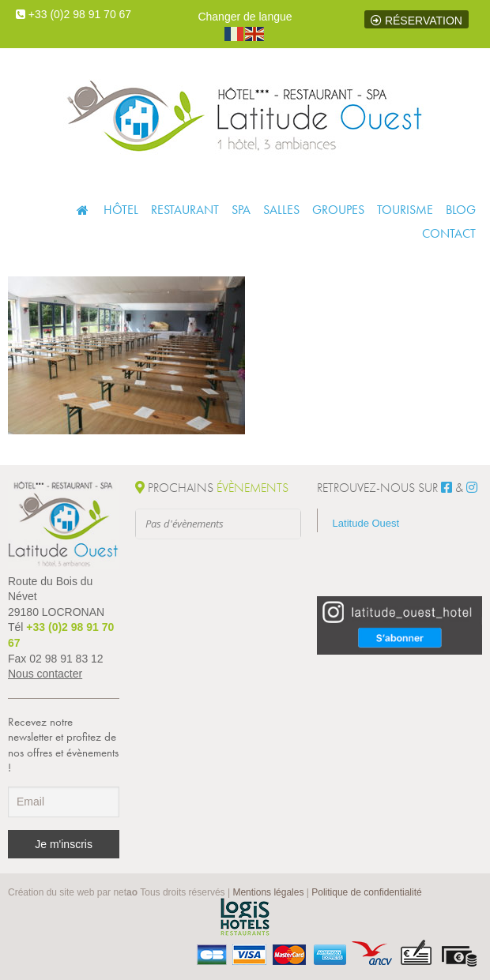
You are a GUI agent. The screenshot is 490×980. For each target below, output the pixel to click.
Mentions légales (268, 892)
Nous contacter (45, 674)
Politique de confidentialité (366, 892)
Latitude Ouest (366, 523)
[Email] (64, 802)
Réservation (416, 21)
